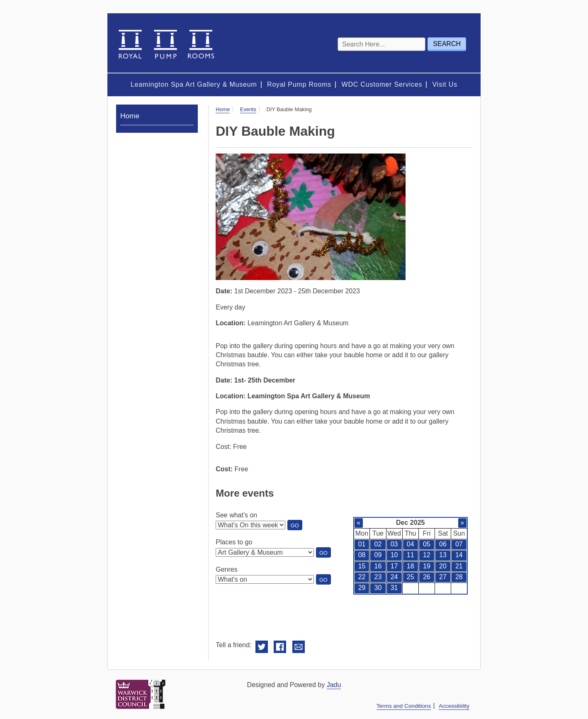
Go (296, 526)
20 (443, 566)
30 (378, 588)
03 (394, 544)
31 (394, 588)
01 (362, 544)
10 (394, 555)
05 (427, 544)
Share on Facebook (280, 647)
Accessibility (454, 706)
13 (443, 555)
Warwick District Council (141, 694)
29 (362, 588)
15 (362, 566)
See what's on (236, 515)
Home (223, 109)
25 (411, 577)
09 (378, 555)
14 (459, 555)
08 (362, 555)
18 (411, 566)
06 (443, 544)
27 (443, 577)
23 (378, 577)
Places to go (234, 542)
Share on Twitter (262, 647)
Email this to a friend (299, 647)
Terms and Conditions (404, 706)
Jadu (334, 685)
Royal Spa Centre (165, 43)
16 (378, 566)
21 (459, 566)
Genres (226, 569)
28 (459, 577)
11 (411, 555)
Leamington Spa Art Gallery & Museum (194, 84)
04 (411, 544)
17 (394, 566)
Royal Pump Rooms (299, 84)
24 (394, 577)
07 (459, 544)
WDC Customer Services (382, 84)
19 (427, 566)
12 (427, 555)
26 (427, 577)
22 (362, 577)
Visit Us (445, 84)
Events (248, 109)
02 (378, 544)
